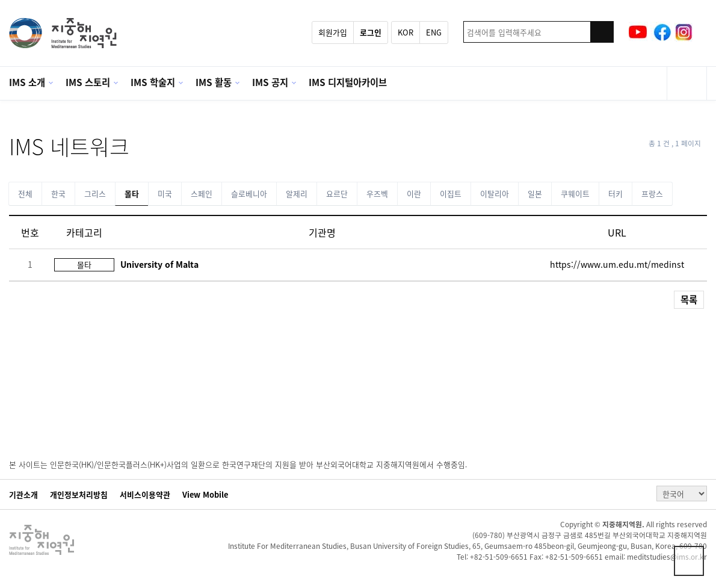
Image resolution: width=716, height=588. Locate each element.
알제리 (297, 193)
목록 (689, 299)
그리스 (95, 193)
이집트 (451, 193)
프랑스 (652, 193)
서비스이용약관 (145, 495)
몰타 (132, 193)
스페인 (202, 193)
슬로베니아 (249, 193)
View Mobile (205, 495)
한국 (58, 193)
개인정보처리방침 (79, 495)
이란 (414, 193)
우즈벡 (377, 193)
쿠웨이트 (575, 193)
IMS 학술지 (153, 82)
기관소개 (23, 495)
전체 (25, 193)
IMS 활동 (214, 82)
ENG (434, 32)
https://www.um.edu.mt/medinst (617, 264)
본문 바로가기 (0, 0)
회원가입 (333, 32)
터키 (616, 193)
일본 (535, 193)
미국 (165, 193)
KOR (406, 32)
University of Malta (159, 264)
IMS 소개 (27, 82)
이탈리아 (495, 193)
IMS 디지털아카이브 (348, 82)
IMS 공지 (270, 82)
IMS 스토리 (88, 82)
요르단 (337, 193)
